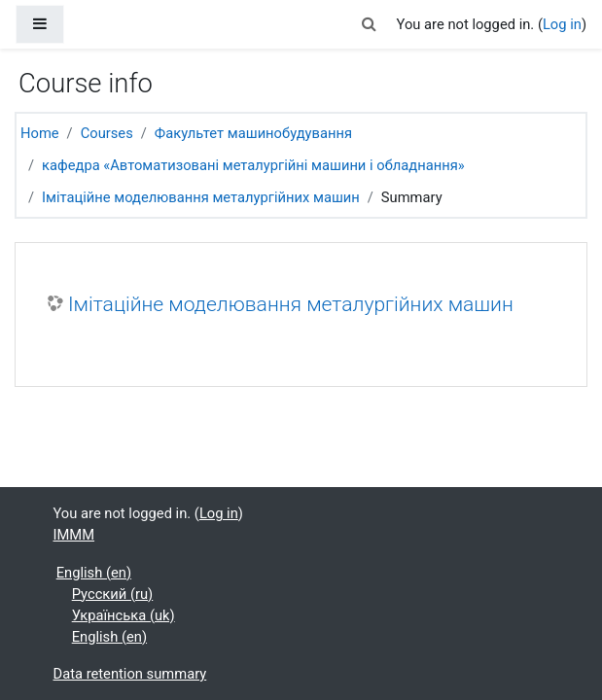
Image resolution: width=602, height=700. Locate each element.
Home (40, 133)
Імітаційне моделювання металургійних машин (201, 197)
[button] (369, 24)
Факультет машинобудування (253, 133)
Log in (562, 24)
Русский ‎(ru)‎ (113, 594)
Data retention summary (130, 674)
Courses (107, 133)
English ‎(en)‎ (94, 573)
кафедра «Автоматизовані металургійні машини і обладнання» (253, 165)
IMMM (74, 535)
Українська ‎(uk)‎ (124, 615)
